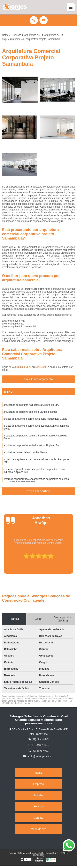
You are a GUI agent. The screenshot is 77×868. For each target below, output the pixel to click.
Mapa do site (38, 829)
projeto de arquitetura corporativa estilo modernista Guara (35, 419)
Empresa (38, 784)
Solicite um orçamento (38, 379)
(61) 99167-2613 (38, 745)
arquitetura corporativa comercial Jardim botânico (30, 412)
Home (38, 773)
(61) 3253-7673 (23, 367)
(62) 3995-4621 (38, 751)
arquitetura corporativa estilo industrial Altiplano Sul (31, 445)
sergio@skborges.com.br (38, 756)
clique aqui (41, 367)
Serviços (39, 806)
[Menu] (71, 7)
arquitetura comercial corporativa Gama (25, 452)
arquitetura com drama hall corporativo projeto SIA (31, 405)
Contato (39, 818)
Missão (38, 795)
